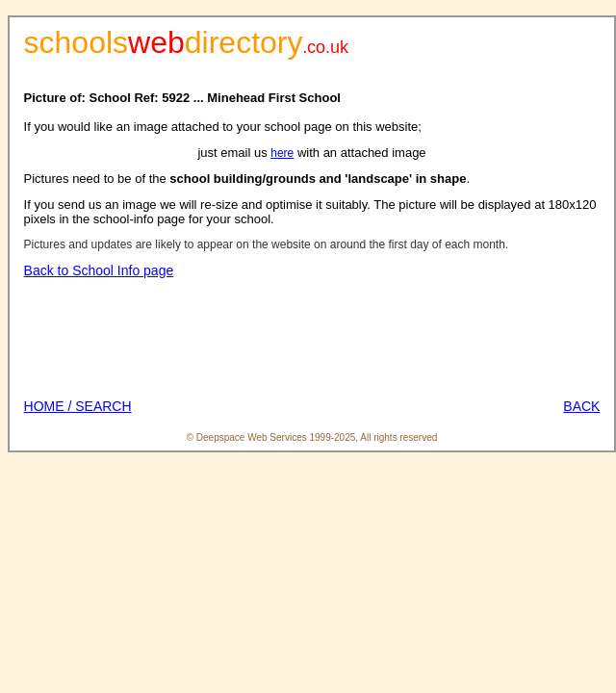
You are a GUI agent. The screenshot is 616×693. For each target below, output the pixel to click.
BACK (581, 406)
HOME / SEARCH (78, 406)
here (282, 153)
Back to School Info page (99, 270)
